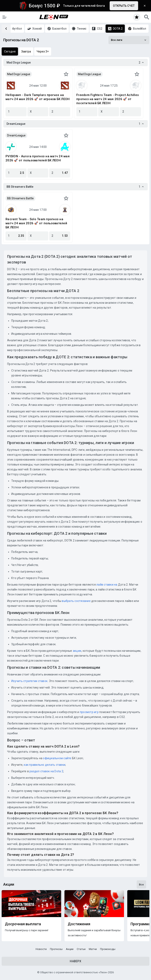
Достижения (79, 924)
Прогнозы (56, 949)
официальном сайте (57, 758)
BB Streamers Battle (20, 198)
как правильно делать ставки (45, 765)
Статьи (81, 949)
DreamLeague (16, 135)
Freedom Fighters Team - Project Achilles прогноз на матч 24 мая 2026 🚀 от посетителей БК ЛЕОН (108, 99)
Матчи (93, 949)
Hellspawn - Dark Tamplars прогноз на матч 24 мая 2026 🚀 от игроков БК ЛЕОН (38, 97)
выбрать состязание (76, 601)
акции (77, 651)
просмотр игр (89, 712)
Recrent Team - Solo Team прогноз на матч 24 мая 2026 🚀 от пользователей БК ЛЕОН (36, 223)
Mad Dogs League (19, 74)
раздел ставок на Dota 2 (46, 771)
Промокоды (108, 949)
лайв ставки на (107, 585)
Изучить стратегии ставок (29, 681)
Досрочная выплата (23, 924)
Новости (41, 949)
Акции (70, 949)
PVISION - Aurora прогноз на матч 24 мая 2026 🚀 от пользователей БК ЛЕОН (38, 158)
